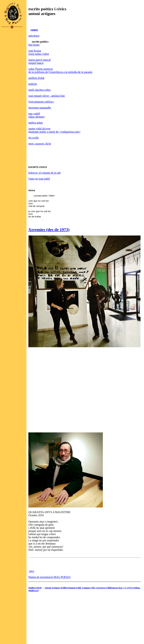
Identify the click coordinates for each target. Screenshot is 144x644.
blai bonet (34, 45)
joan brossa (35, 51)
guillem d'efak (36, 78)
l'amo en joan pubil (39, 179)
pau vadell (34, 114)
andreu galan (36, 123)
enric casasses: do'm (40, 144)
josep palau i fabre (39, 54)
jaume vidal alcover (39, 129)
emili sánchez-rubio (40, 90)
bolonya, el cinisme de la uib (44, 173)
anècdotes (34, 36)
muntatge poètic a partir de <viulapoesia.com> (54, 132)
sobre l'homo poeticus (41, 69)
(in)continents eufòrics (41, 102)
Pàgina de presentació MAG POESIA (49, 577)
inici (31, 571)
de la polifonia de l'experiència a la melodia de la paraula (60, 72)
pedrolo (33, 84)
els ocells (34, 138)
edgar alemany (37, 117)
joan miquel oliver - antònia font (47, 96)
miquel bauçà (36, 63)
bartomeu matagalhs (40, 108)
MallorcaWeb (35, 588)
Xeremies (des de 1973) (49, 230)
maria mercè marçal (40, 60)
